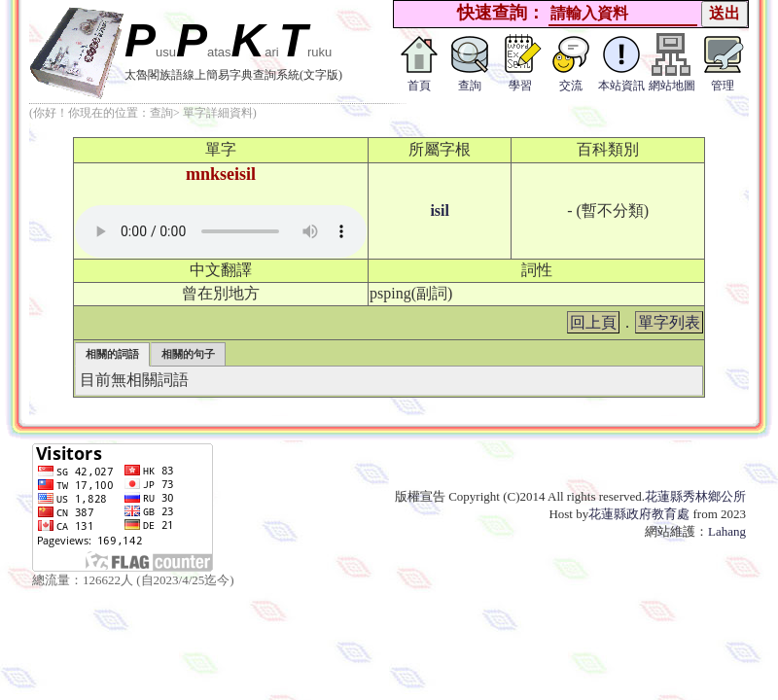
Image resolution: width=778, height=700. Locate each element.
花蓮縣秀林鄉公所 (695, 496)
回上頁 (593, 322)
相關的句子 (188, 354)
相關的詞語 (112, 354)
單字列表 (669, 322)
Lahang (727, 531)
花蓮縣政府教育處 (639, 514)
